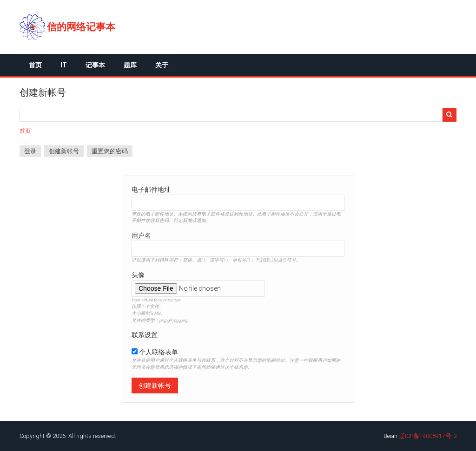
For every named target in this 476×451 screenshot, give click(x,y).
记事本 (95, 65)
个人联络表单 (159, 352)
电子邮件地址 (151, 190)
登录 (30, 151)
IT (64, 65)
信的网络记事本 (81, 27)
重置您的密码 (110, 151)
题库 (130, 65)
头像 (138, 275)
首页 (35, 65)
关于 (162, 65)
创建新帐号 (66, 152)
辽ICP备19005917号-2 (428, 436)
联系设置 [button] (145, 335)
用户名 (141, 235)
